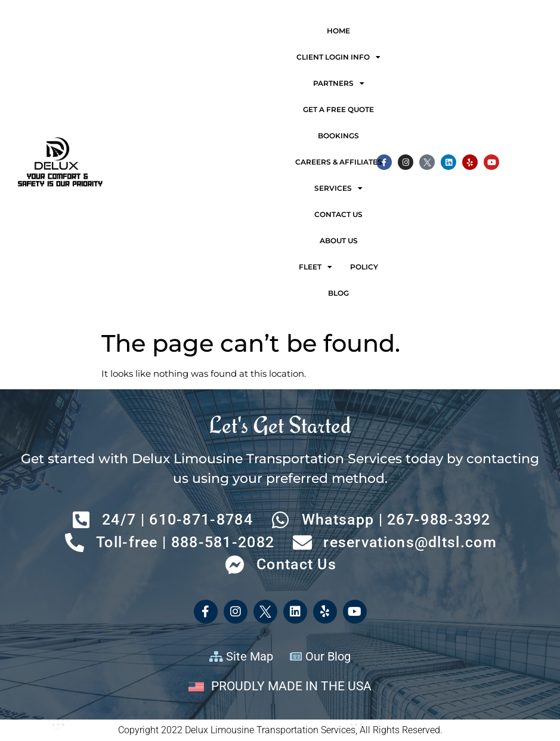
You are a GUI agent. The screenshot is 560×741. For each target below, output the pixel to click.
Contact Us (338, 214)
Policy (364, 267)
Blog (338, 293)
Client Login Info (338, 57)
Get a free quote (338, 109)
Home (338, 31)
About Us (339, 241)
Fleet (315, 267)
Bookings (338, 136)
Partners (339, 83)
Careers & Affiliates (339, 162)
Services (338, 188)
